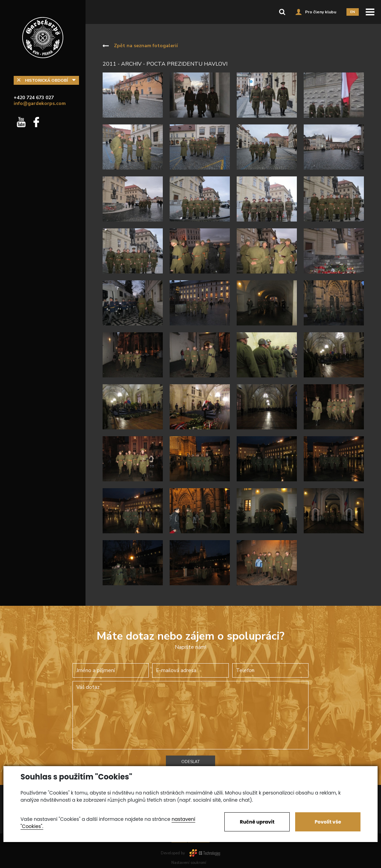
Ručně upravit (257, 822)
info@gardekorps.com (40, 103)
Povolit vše (328, 822)
